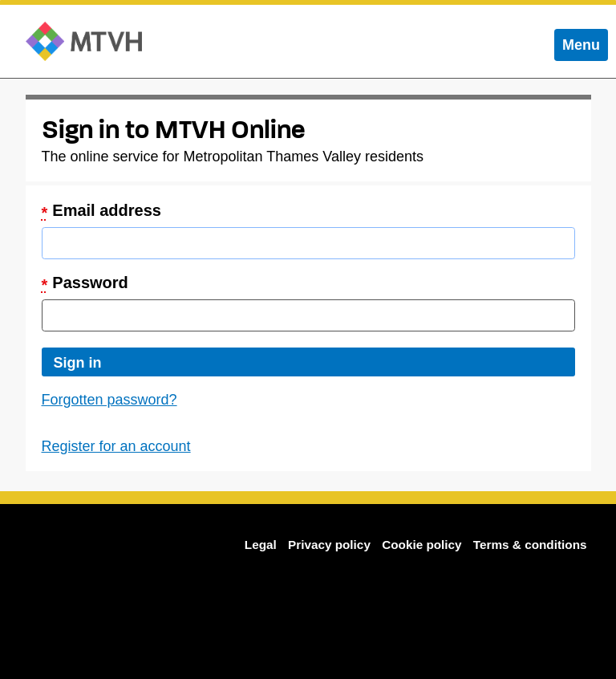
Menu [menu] (585, 49)
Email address (101, 211)
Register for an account (116, 446)
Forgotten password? (109, 400)
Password (85, 284)
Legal (261, 545)
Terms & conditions (530, 545)
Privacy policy (329, 545)
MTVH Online (84, 41)
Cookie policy (421, 545)
